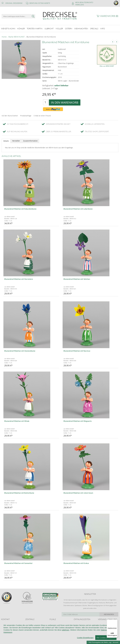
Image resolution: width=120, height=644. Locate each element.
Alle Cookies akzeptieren (106, 641)
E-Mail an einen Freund (42, 116)
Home (4, 37)
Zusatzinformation (30, 141)
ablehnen (66, 633)
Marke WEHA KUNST (17, 37)
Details (6, 141)
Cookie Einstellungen (85, 641)
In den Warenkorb (65, 102)
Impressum (8, 635)
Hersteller (16, 141)
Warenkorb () (109, 16)
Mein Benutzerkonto (84, 2)
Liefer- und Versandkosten (106, 623)
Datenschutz (106, 633)
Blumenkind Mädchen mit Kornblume (41, 37)
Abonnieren (109, 614)
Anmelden (80, 5)
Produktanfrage (26, 116)
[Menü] (116, 621)
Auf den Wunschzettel (10, 116)
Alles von (107, 66)
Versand (115, 642)
